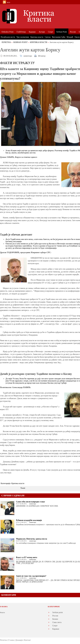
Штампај (42, 56)
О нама (11, 640)
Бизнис (55, 619)
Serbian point (58, 612)
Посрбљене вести (8, 37)
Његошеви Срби (59, 37)
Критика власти (39, 42)
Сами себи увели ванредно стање (30, 502)
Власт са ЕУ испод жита (27, 557)
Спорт (55, 626)
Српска (48, 37)
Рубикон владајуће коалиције (29, 520)
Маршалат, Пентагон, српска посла (32, 539)
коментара (28, 56)
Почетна (6, 42)
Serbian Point (20, 42)
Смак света (57, 622)
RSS (8, 2)
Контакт (27, 640)
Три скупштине (23, 37)
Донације (19, 640)
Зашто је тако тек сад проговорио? (31, 576)
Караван (56, 629)
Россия (55, 616)
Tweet (23, 488)
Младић (70, 37)
